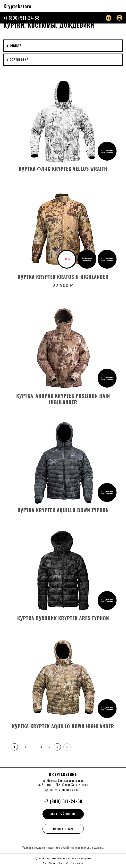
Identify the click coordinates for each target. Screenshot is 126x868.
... (33, 747)
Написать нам (63, 829)
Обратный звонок (63, 814)
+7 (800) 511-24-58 (22, 18)
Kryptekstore (17, 6)
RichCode (49, 863)
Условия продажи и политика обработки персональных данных (63, 848)
